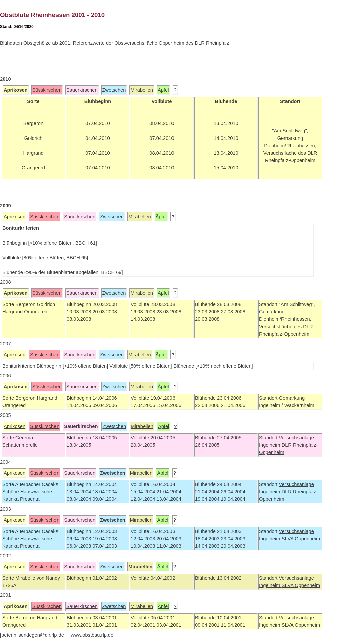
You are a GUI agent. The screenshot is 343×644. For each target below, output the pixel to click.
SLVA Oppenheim (301, 539)
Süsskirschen (47, 90)
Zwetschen (114, 90)
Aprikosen (15, 217)
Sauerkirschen (82, 90)
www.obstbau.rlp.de (92, 635)
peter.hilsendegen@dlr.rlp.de (33, 635)
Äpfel (163, 90)
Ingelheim (270, 445)
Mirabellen (142, 90)
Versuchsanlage (296, 438)
